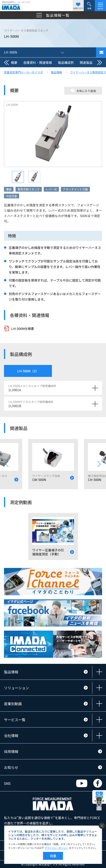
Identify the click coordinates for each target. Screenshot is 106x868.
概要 (14, 62)
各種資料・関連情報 (38, 62)
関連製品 (86, 62)
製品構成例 (66, 62)
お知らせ (11, 767)
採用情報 (11, 751)
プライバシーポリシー (56, 848)
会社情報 (11, 735)
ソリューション (17, 688)
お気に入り (78, 6)
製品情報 (11, 672)
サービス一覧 (15, 720)
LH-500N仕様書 (23, 329)
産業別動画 (13, 704)
